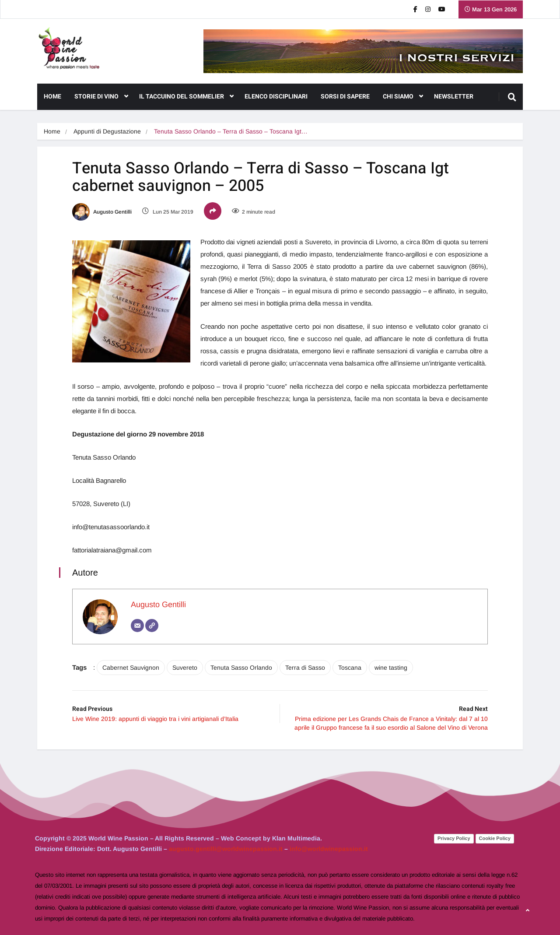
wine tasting (391, 668)
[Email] (137, 626)
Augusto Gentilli (102, 212)
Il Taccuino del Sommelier (186, 97)
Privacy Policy (454, 838)
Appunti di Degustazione (107, 131)
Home (52, 97)
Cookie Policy (495, 838)
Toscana (350, 668)
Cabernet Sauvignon (131, 668)
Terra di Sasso (305, 668)
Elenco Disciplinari (276, 97)
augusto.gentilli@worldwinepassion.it (226, 849)
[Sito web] (152, 626)
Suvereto (185, 668)
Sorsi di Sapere (345, 97)
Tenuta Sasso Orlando (241, 668)
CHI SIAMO (403, 97)
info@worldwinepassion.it (329, 849)
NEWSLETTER (454, 97)
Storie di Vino (101, 97)
